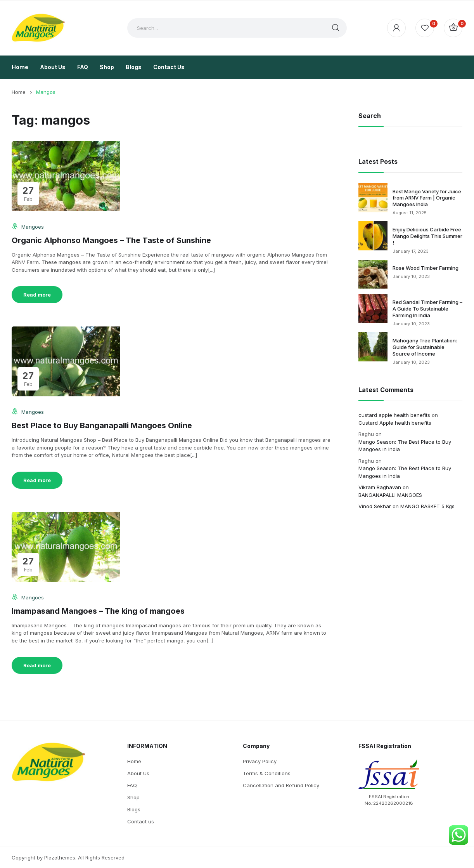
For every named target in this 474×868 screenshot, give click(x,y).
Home (134, 761)
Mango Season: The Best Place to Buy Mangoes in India (405, 446)
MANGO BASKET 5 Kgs (427, 506)
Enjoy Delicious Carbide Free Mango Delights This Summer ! (427, 236)
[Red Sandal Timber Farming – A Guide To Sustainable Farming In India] (373, 308)
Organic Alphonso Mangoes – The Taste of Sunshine (111, 240)
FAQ (132, 785)
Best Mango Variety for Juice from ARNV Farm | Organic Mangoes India (427, 198)
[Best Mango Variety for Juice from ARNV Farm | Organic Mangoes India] (373, 198)
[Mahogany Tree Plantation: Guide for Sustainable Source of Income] (373, 347)
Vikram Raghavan (380, 487)
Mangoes (33, 227)
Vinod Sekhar (375, 506)
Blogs (134, 809)
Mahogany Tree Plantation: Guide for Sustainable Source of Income (425, 347)
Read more (37, 295)
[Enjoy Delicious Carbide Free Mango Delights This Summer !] (373, 236)
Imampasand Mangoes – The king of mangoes (98, 611)
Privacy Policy (260, 761)
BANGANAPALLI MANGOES (390, 495)
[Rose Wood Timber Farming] (373, 274)
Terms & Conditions (267, 773)
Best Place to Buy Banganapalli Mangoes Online (102, 425)
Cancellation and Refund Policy (281, 785)
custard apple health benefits (394, 415)
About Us (138, 773)
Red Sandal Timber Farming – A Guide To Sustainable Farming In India (427, 309)
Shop (133, 797)
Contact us (141, 821)
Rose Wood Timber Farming (426, 268)
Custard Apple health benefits (395, 423)
